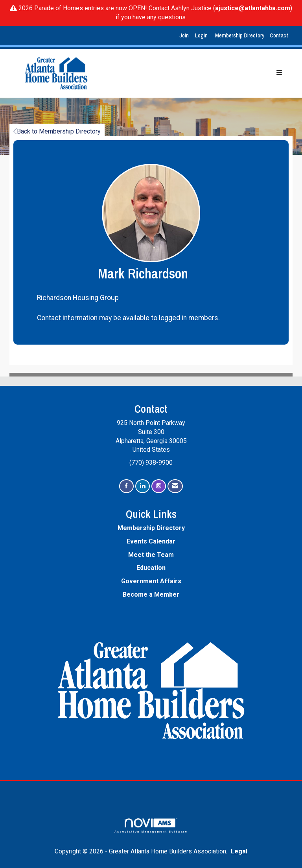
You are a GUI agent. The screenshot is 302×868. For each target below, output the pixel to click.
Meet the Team (151, 555)
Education (151, 568)
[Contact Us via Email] (175, 486)
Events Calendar (151, 541)
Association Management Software (151, 826)
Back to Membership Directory (57, 131)
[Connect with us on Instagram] (159, 486)
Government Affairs (151, 581)
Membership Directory (240, 35)
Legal (239, 851)
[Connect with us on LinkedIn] (143, 486)
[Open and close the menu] (196, 73)
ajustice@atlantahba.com (253, 8)
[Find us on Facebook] (126, 486)
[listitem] (185, 36)
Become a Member (151, 594)
